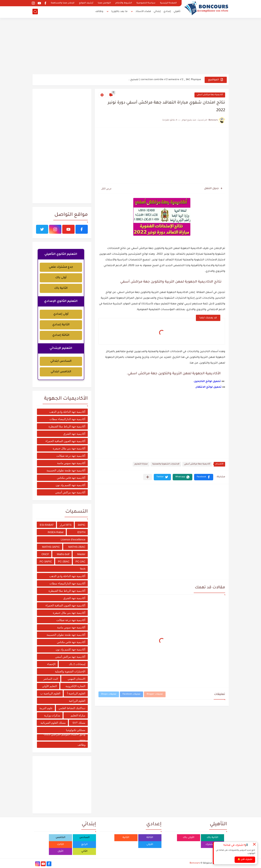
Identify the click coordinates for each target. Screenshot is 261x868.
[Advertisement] (131, 46)
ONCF (45, 554)
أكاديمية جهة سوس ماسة (71, 463)
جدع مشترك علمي (61, 267)
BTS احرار (66, 525)
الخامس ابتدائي (61, 372)
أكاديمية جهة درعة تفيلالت (71, 456)
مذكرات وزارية (52, 715)
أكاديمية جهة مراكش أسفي (210, 95)
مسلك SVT (79, 723)
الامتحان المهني (76, 679)
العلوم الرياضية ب (50, 693)
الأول (60, 851)
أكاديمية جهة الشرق (74, 434)
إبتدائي (157, 12)
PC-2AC (80, 561)
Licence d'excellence (73, 539)
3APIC (81, 525)
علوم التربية (46, 708)
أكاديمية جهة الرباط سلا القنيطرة (67, 426)
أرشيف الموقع (86, 3)
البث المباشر (51, 679)
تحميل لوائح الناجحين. (207, 382)
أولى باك (61, 278)
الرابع (84, 844)
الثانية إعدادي (61, 325)
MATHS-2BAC (77, 547)
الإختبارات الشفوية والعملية (166, 464)
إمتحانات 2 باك (77, 664)
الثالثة (150, 838)
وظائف (99, 12)
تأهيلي (177, 12)
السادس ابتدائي (61, 361)
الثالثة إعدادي (61, 335)
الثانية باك (61, 288)
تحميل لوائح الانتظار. (208, 387)
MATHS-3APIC (51, 547)
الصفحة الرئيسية (168, 3)
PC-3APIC (46, 561)
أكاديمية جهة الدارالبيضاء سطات (67, 419)
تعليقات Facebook (131, 694)
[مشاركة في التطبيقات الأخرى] (148, 477)
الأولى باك (189, 838)
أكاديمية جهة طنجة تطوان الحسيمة (66, 470)
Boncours (195, 863)
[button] (204, 477)
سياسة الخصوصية (146, 3)
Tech (83, 569)
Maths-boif (63, 554)
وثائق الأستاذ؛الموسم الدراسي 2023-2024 (64, 737)
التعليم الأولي (50, 686)
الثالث (60, 844)
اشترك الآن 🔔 (245, 860)
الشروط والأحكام (124, 3)
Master (81, 554)
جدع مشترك (212, 844)
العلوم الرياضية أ (76, 693)
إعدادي (167, 12)
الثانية (126, 838)
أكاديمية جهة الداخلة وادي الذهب (67, 412)
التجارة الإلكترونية (75, 686)
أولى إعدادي (61, 314)
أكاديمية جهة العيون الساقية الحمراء (65, 441)
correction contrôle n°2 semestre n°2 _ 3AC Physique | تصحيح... (165, 80)
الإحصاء (51, 664)
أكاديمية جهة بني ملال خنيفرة (69, 448)
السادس (84, 838)
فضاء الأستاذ (143, 12)
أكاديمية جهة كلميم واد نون (71, 485)
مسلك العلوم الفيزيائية (53, 723)
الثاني (84, 851)
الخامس (60, 838)
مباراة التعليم (141, 464)
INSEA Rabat (55, 532)
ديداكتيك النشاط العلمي (72, 708)
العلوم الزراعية (77, 701)
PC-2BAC (64, 561)
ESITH (81, 532)
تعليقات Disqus (109, 694)
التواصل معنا (104, 3)
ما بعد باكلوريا (119, 12)
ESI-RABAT (47, 525)
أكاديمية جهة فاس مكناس (71, 478)
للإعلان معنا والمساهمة (63, 3)
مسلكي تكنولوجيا (76, 730)
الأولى (150, 844)
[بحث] (35, 12)
